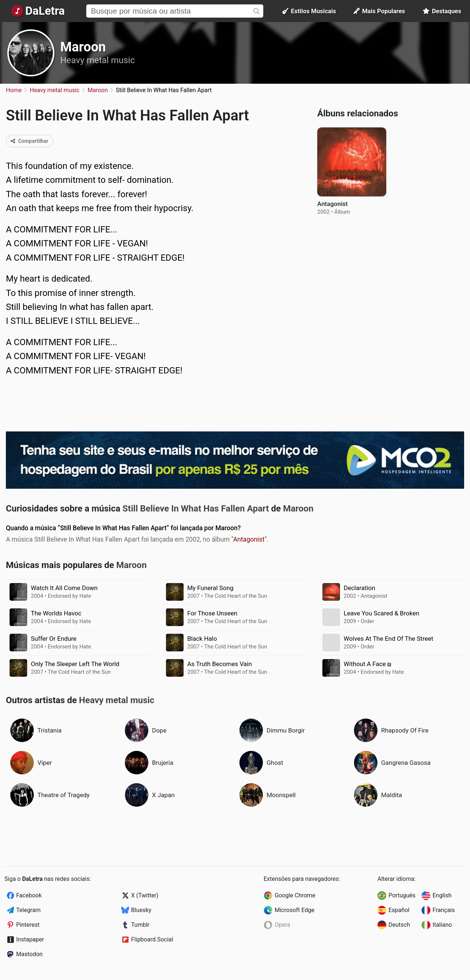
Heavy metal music (97, 60)
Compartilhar (30, 141)
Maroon (83, 47)
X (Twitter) (145, 895)
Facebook (29, 895)
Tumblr (140, 925)
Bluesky (141, 910)
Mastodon (29, 954)
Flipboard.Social (152, 939)
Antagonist (249, 539)
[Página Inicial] (38, 11)
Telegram (28, 910)
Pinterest (28, 925)
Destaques (442, 11)
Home (14, 90)
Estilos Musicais (309, 11)
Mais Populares (379, 11)
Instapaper (30, 939)
